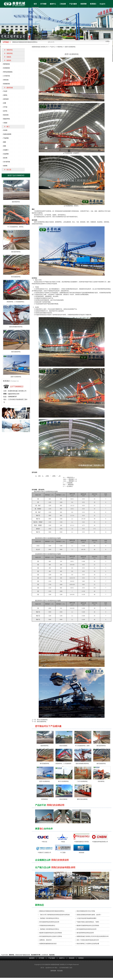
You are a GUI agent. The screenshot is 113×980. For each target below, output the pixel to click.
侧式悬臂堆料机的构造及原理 (85, 933)
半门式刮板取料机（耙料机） (16, 227)
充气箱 (5, 107)
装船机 (9, 57)
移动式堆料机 (63, 799)
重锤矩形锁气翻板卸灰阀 (23, 955)
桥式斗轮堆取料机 (42, 720)
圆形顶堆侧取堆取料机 (82, 764)
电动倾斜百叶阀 (36, 955)
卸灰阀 (5, 130)
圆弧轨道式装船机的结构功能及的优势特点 (25, 42)
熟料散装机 (7, 64)
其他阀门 (6, 150)
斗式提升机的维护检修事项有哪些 (86, 918)
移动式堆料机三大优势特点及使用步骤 (88, 944)
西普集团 (82, 853)
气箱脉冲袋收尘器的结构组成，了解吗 (88, 922)
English (103, 4)
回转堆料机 (101, 781)
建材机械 (10, 88)
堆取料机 (60, 47)
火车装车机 (7, 76)
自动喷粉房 (45, 955)
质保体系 (72, 958)
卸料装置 (6, 99)
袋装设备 (6, 80)
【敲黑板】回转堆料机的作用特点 (49, 918)
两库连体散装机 (8, 72)
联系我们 (93, 4)
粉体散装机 (7, 68)
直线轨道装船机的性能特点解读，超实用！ (89, 915)
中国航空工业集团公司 (44, 853)
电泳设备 (52, 955)
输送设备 (6, 115)
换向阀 (5, 158)
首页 (35, 4)
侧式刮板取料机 (42, 722)
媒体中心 (53, 4)
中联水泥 (44, 842)
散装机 (9, 60)
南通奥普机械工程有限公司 (40, 47)
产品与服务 (73, 4)
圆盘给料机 (7, 119)
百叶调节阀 (7, 162)
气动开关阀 (4, 955)
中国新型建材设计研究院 (82, 842)
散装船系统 (7, 84)
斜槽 (5, 103)
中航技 (63, 842)
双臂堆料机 (45, 799)
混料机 (5, 95)
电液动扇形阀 (7, 134)
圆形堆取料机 (45, 746)
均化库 (5, 91)
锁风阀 (5, 166)
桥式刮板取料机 (45, 764)
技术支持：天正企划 (56, 971)
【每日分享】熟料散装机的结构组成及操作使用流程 (55, 915)
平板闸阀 (6, 138)
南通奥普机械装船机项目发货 (48, 944)
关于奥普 (43, 4)
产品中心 (53, 47)
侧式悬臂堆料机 (101, 746)
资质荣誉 (83, 4)
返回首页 (32, 958)
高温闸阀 (6, 154)
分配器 (5, 123)
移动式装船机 (63, 746)
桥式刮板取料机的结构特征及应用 (49, 922)
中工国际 (63, 853)
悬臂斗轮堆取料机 (45, 781)
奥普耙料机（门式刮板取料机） (16, 302)
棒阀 (5, 146)
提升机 (5, 111)
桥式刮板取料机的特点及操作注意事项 (51, 936)
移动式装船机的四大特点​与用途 (86, 911)
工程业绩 (63, 4)
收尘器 (9, 170)
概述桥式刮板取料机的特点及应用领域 (88, 926)
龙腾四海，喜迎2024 (45, 940)
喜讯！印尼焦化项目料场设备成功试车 (88, 940)
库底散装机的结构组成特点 (47, 926)
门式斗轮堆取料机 (82, 781)
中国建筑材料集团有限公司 (100, 842)
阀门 (8, 127)
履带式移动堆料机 (82, 799)
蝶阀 (5, 142)
